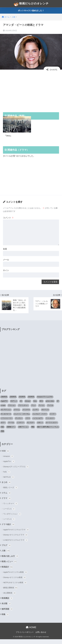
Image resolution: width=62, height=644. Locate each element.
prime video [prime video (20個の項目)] (50, 406)
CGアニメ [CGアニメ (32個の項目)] (14, 406)
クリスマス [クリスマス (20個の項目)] (26, 414)
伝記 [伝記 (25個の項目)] (2, 432)
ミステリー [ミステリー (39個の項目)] (21, 427)
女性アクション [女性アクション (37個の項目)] (23, 432)
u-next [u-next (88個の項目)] (3, 410)
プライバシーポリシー (25, 637)
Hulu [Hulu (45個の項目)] (35, 406)
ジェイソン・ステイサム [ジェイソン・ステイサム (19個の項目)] (22, 419)
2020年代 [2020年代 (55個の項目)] (31, 402)
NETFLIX (9, 482)
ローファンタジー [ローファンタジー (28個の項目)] (52, 427)
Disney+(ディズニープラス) (16, 472)
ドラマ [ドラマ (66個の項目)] (28, 423)
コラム (6, 498)
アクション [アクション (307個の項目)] (12, 410)
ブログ (6, 550)
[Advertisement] (31, 91)
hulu (7, 477)
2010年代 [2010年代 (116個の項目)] (22, 402)
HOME (31, 632)
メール (6, 263)
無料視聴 (7, 614)
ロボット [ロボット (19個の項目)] (40, 427)
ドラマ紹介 (8, 529)
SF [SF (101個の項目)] (58, 406)
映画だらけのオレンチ (31, 4)
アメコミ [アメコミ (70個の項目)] (42, 410)
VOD (5, 456)
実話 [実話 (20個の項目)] (33, 432)
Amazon (8, 461)
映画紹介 (7, 572)
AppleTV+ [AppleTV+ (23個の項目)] (4, 406)
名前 (5, 252)
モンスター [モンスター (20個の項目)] (31, 427)
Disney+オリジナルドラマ (16, 540)
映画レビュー (9, 566)
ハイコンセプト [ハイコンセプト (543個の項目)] (38, 423)
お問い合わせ (41, 637)
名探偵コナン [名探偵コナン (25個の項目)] (11, 432)
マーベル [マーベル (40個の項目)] (11, 427)
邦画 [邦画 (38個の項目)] (2, 436)
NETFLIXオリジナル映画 (15, 587)
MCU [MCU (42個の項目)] (41, 406)
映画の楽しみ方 (10, 561)
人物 (6, 556)
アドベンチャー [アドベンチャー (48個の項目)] (23, 410)
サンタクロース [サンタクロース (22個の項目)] (6, 419)
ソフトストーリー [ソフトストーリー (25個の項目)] (7, 423)
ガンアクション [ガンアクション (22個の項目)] (6, 414)
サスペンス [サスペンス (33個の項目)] (45, 414)
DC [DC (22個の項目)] (21, 406)
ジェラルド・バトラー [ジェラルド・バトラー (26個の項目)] (40, 419)
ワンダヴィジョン (12, 519)
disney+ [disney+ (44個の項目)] (28, 406)
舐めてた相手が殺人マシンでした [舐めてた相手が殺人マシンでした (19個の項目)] (48, 432)
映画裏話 (7, 603)
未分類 (6, 608)
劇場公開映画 (11, 593)
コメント (8, 220)
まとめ (6, 487)
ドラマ (6, 503)
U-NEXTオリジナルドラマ (16, 545)
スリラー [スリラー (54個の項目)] (53, 419)
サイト (6, 274)
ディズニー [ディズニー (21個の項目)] (19, 423)
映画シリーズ (11, 492)
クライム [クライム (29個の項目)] (17, 414)
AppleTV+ (9, 466)
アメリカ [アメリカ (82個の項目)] (50, 410)
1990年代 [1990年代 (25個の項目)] (4, 402)
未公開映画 (10, 598)
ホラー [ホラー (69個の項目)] (3, 427)
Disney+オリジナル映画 (15, 582)
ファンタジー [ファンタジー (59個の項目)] (50, 423)
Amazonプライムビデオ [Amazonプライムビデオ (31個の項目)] (45, 402)
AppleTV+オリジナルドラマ (16, 535)
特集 (5, 619)
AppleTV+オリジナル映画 (15, 577)
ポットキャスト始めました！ (31, 11)
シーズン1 (9, 514)
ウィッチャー (11, 508)
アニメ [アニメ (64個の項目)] (33, 410)
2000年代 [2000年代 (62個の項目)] (13, 402)
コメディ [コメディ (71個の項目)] (36, 414)
